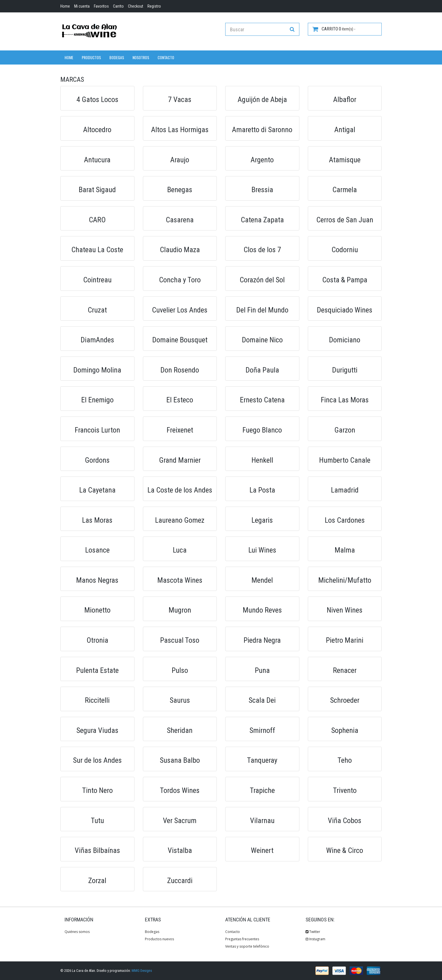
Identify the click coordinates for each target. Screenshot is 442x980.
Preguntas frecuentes (242, 939)
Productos (91, 57)
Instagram (315, 939)
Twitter (313, 932)
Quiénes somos (77, 932)
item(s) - (334, 29)
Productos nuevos (159, 939)
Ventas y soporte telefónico (247, 946)
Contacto (166, 57)
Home (69, 57)
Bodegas (117, 57)
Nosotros (141, 57)
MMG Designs (142, 971)
